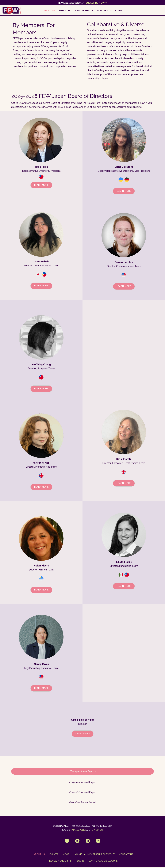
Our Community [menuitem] (83, 12)
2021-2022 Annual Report (82, 803)
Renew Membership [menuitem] (61, 862)
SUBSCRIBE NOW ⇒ (97, 4)
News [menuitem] (66, 855)
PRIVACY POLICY (79, 831)
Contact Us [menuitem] (104, 12)
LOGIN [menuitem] (118, 12)
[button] (41, 186)
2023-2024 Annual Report (83, 783)
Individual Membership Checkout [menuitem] (94, 855)
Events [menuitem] (54, 855)
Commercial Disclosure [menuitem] (103, 862)
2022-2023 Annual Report (83, 793)
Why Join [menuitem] (64, 12)
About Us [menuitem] (49, 12)
